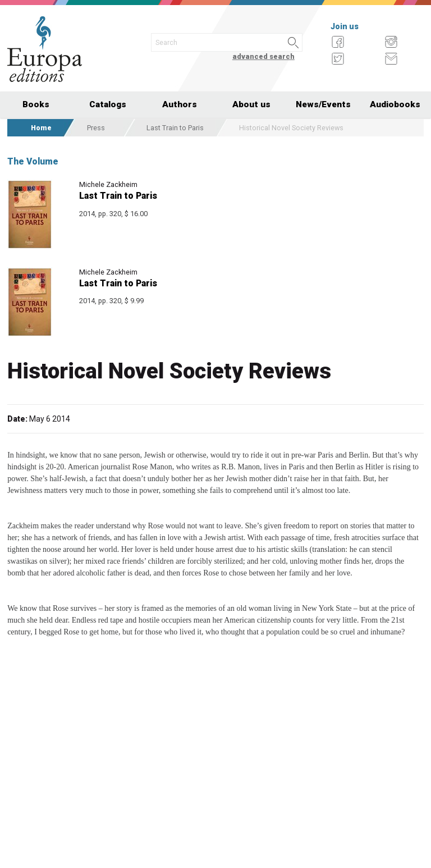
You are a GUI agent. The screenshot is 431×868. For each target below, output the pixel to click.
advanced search (263, 56)
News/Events (323, 104)
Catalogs (108, 104)
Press (96, 128)
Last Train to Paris (175, 128)
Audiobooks (395, 104)
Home (41, 128)
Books (36, 104)
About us (251, 104)
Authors (180, 104)
